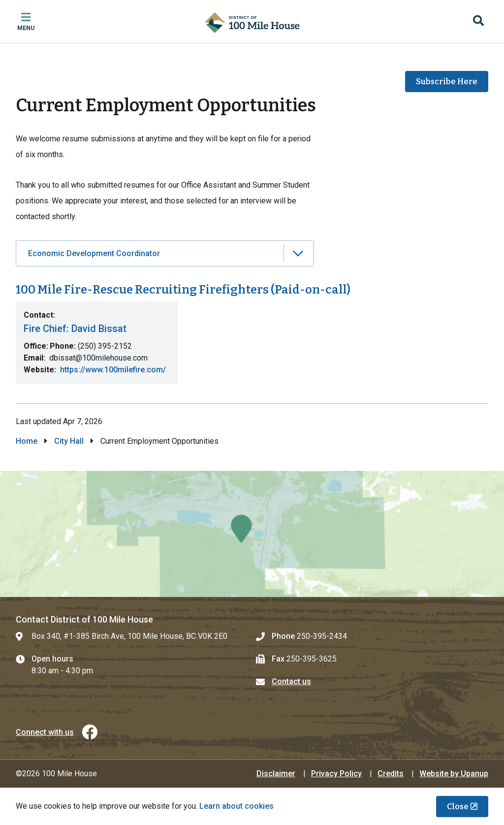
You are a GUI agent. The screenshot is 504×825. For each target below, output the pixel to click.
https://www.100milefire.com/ (113, 370)
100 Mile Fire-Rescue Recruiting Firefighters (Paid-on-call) (183, 290)
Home (27, 441)
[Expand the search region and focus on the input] (478, 22)
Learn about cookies (236, 806)
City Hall (69, 441)
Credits (391, 774)
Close (458, 807)
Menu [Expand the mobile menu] (26, 28)
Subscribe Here (447, 82)
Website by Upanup (454, 774)
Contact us (291, 681)
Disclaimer (276, 774)
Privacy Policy (336, 774)
